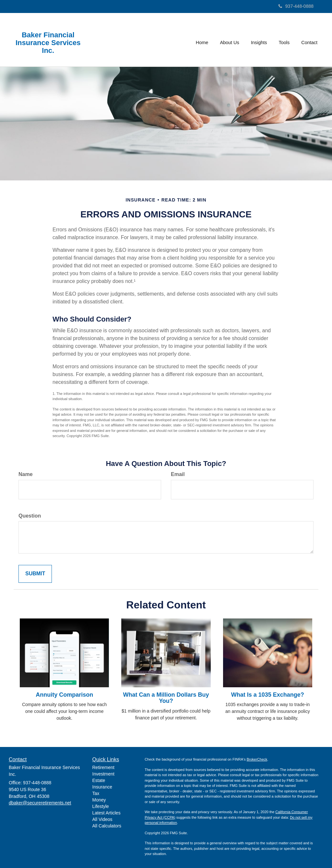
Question (30, 516)
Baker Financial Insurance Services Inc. (48, 43)
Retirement (103, 767)
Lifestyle (101, 806)
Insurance (102, 787)
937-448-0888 (296, 6)
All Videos (102, 819)
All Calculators (107, 826)
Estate (99, 780)
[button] (230, 40)
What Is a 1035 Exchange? (268, 695)
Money (99, 800)
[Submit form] (35, 574)
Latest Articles (107, 813)
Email (178, 474)
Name (26, 474)
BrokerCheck (257, 759)
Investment (103, 774)
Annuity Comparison (64, 695)
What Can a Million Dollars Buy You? (166, 698)
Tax (96, 793)
